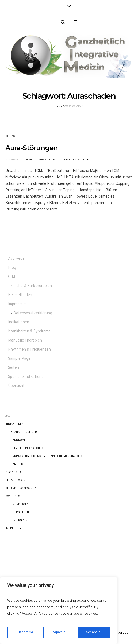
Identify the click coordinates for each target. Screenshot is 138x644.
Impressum (17, 304)
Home (59, 106)
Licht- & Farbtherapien (33, 286)
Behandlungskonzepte (22, 488)
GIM (11, 277)
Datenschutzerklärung (33, 313)
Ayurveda (16, 259)
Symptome (18, 464)
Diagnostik (13, 472)
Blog (12, 268)
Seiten (14, 368)
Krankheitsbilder (24, 432)
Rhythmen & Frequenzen (29, 350)
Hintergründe (21, 520)
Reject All (59, 632)
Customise (24, 632)
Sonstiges (13, 496)
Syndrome (18, 440)
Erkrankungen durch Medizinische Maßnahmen (47, 456)
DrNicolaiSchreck (76, 159)
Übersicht (16, 386)
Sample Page (19, 359)
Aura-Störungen (32, 148)
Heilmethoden (20, 295)
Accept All (94, 632)
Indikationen (19, 322)
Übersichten (20, 512)
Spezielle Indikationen (39, 159)
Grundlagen (20, 504)
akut (9, 416)
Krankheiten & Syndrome (29, 331)
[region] (59, 611)
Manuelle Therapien (25, 341)
